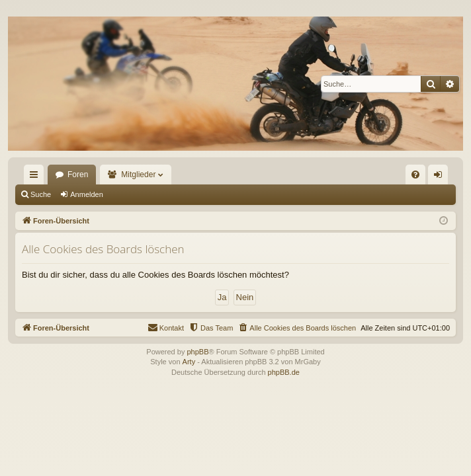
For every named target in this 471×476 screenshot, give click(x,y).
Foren (78, 175)
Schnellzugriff (36, 177)
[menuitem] (415, 175)
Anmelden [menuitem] (441, 177)
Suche (41, 194)
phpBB (197, 352)
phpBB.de (284, 372)
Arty (189, 362)
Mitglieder (138, 175)
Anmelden (87, 194)
